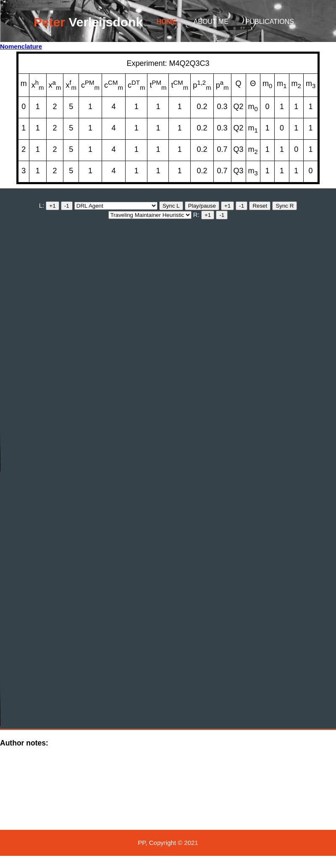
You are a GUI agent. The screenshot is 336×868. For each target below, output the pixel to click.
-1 (67, 206)
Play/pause (202, 206)
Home (167, 22)
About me (211, 22)
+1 (52, 206)
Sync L (171, 206)
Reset (260, 206)
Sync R (285, 206)
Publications (270, 22)
